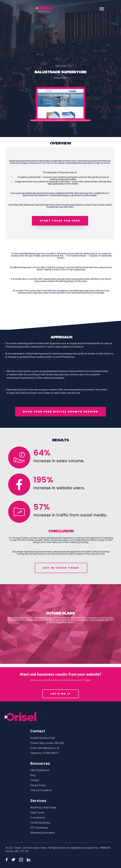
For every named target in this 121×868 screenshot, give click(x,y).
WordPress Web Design (43, 808)
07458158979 (51, 753)
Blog (33, 775)
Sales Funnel (37, 813)
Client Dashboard (40, 770)
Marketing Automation (42, 833)
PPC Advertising (39, 828)
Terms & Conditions (41, 790)
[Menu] (102, 9)
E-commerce (38, 818)
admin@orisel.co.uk (48, 748)
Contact (35, 780)
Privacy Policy (38, 785)
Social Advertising (40, 823)
